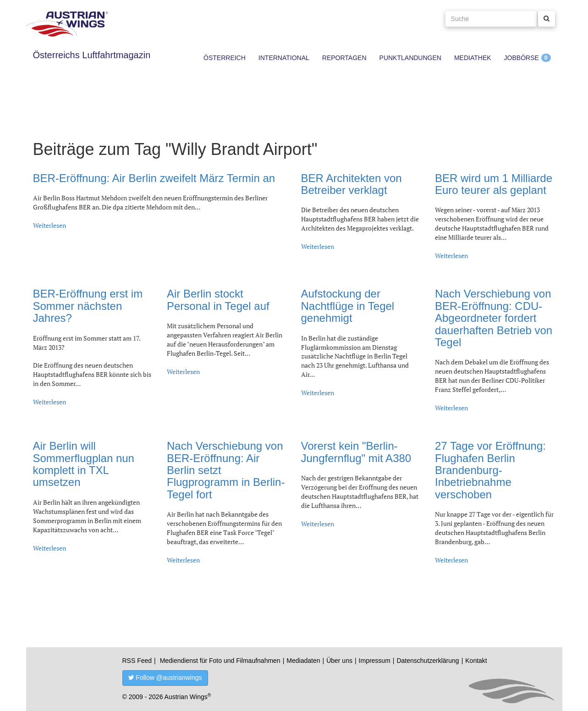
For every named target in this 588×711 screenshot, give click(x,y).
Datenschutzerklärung (428, 661)
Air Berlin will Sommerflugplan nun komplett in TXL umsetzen (84, 464)
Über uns (339, 661)
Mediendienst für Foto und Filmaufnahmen (220, 661)
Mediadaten (303, 661)
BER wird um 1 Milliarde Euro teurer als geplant (494, 184)
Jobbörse (522, 58)
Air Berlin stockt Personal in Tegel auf (218, 300)
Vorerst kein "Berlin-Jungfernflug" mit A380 (356, 452)
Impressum (375, 661)
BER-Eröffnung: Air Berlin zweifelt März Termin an (154, 178)
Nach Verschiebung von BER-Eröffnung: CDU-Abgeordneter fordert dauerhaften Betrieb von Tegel (494, 318)
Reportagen (344, 58)
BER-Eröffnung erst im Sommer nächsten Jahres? (88, 306)
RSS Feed (137, 661)
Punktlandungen (410, 58)
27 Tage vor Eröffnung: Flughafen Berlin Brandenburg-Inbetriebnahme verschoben (490, 470)
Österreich (225, 58)
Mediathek (473, 58)
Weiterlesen (49, 225)
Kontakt (476, 661)
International (284, 58)
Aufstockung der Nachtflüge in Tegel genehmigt (348, 306)
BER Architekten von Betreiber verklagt (352, 184)
